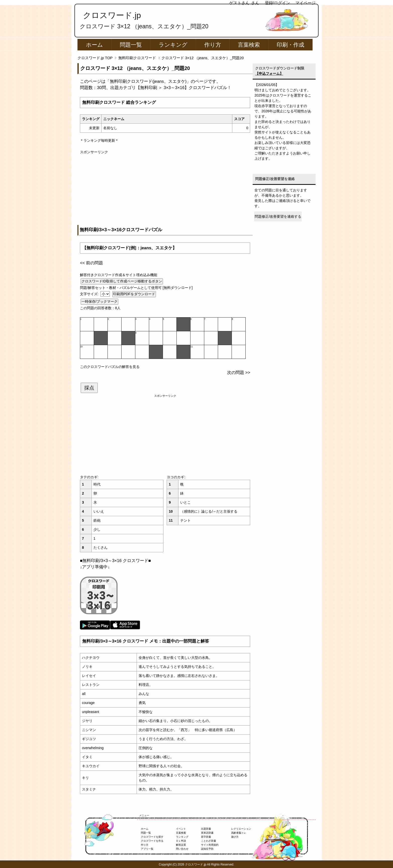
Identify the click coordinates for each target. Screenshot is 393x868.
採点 (89, 388)
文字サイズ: (90, 294)
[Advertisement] (165, 190)
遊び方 (235, 837)
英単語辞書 (207, 833)
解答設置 (181, 845)
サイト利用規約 (210, 845)
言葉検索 (249, 45)
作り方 (213, 45)
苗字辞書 (206, 837)
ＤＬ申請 (181, 841)
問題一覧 (131, 45)
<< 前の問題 (91, 263)
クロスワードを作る (152, 841)
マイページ (306, 3)
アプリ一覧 (147, 849)
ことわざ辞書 (209, 841)
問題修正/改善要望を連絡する (278, 216)
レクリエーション (241, 829)
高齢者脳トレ (239, 833)
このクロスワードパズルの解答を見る (110, 367)
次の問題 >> (239, 373)
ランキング (173, 45)
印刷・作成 (290, 45)
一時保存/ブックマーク (100, 301)
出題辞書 (206, 829)
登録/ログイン (277, 3)
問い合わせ (182, 849)
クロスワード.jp (112, 15)
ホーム (94, 45)
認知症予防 (207, 849)
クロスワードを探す (152, 837)
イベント (181, 829)
